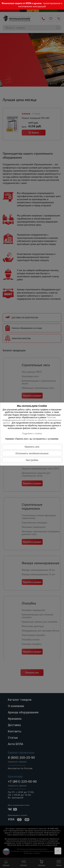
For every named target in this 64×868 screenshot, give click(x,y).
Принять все (32, 447)
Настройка (32, 460)
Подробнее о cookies (32, 434)
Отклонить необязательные (32, 453)
